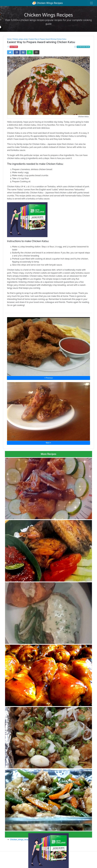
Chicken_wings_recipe (20, 39)
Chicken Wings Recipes (47, 3)
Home (9, 39)
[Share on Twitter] (10, 52)
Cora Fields (14, 47)
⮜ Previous (48, 378)
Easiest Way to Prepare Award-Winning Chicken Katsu (48, 39)
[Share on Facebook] (17, 52)
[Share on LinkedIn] (23, 52)
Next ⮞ (48, 443)
